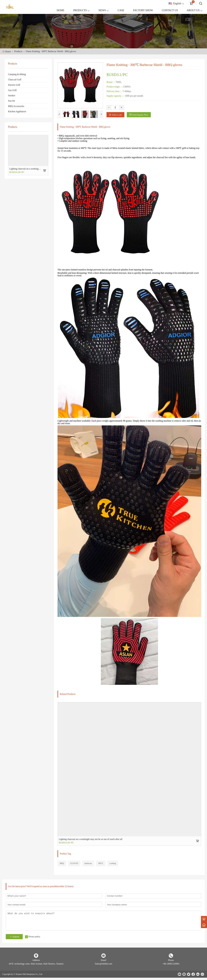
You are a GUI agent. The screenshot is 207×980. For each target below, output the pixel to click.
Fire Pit (11, 101)
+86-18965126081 (171, 966)
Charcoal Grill (15, 80)
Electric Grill (14, 85)
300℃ (101, 865)
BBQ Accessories (16, 106)
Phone (171, 962)
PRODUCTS (80, 10)
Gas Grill (12, 90)
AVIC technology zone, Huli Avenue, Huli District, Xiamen (36, 966)
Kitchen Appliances (17, 111)
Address (36, 962)
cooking (113, 865)
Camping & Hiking (17, 74)
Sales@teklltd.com (104, 966)
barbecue (88, 865)
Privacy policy (37, 939)
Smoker (12, 96)
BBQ (62, 865)
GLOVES (74, 865)
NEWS (102, 10)
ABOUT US (193, 10)
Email (103, 962)
